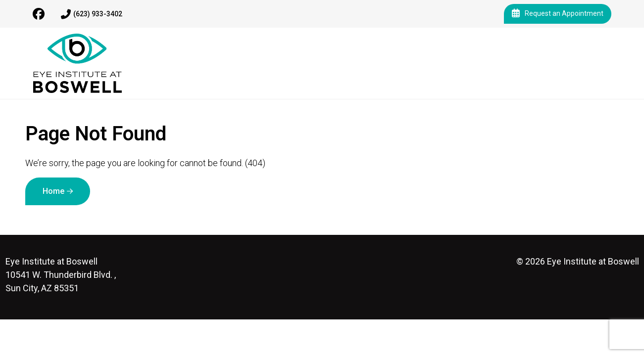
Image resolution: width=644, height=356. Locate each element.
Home (53, 191)
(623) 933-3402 (92, 14)
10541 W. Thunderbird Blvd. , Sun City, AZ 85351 (61, 275)
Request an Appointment (558, 14)
